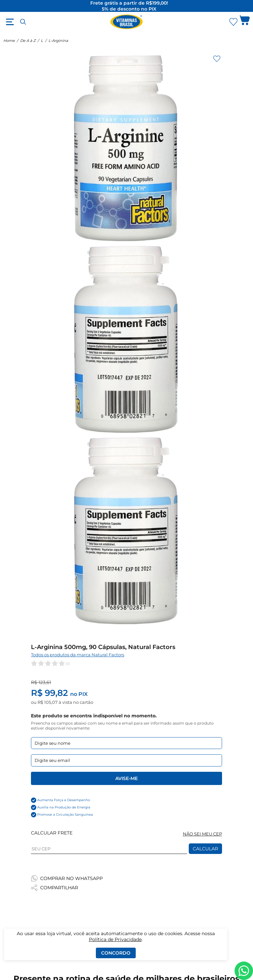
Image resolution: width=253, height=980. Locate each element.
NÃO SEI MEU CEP (202, 834)
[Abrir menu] (10, 22)
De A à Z (28, 41)
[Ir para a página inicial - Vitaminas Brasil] (126, 22)
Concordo (116, 953)
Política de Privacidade (115, 939)
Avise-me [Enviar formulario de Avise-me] (126, 778)
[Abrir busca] (23, 22)
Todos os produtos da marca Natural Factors (78, 655)
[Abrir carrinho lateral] (245, 22)
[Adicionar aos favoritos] (217, 59)
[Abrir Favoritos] (233, 22)
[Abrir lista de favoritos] (233, 22)
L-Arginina (58, 41)
